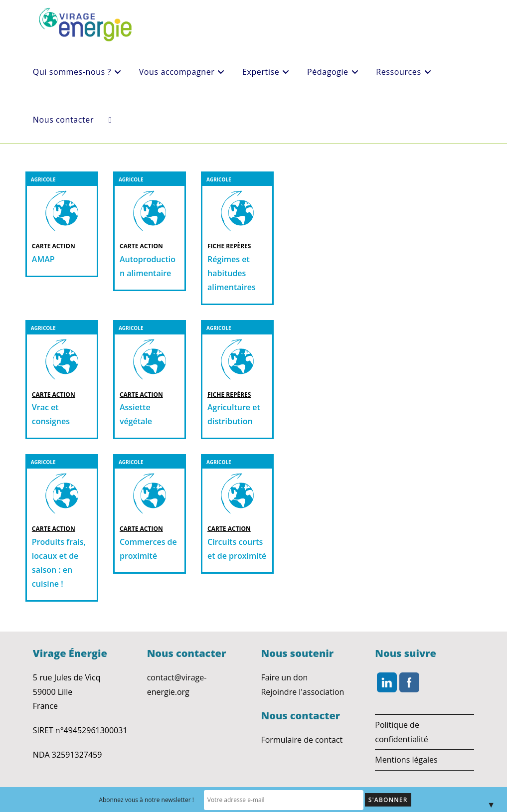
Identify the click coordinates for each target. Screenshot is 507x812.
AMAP (43, 259)
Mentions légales (406, 760)
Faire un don (284, 677)
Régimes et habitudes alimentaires (232, 273)
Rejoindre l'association (302, 692)
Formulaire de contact (302, 740)
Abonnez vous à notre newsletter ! (166, 800)
